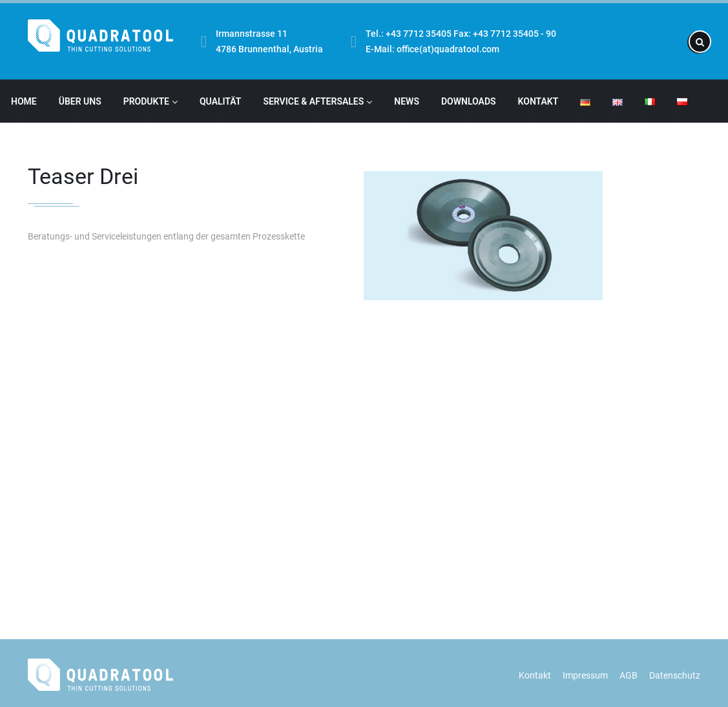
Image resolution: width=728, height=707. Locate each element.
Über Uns (80, 101)
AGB (629, 675)
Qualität (220, 101)
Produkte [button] (151, 101)
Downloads (469, 101)
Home (24, 101)
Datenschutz (675, 675)
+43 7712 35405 (419, 34)
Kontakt (538, 101)
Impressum (585, 675)
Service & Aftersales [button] (317, 101)
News (407, 101)
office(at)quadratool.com (448, 49)
